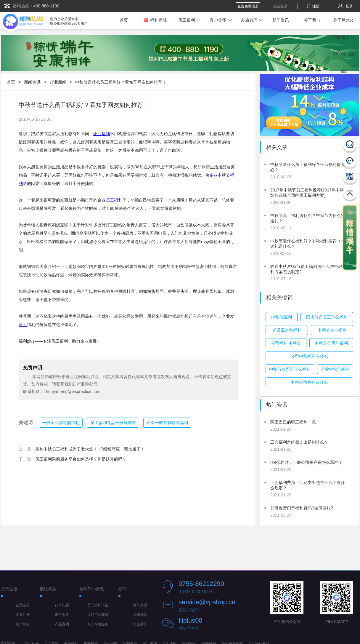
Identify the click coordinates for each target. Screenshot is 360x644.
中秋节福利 (282, 317)
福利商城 (155, 20)
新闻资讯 (281, 20)
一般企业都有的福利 (61, 423)
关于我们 (312, 20)
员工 (23, 325)
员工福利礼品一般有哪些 (113, 423)
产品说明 (62, 624)
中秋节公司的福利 (331, 343)
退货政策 (62, 615)
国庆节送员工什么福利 (327, 317)
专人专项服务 (98, 624)
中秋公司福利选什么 (309, 382)
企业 (213, 175)
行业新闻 (58, 82)
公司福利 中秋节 (286, 343)
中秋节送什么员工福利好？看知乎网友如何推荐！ (121, 82)
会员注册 (23, 605)
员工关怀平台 (98, 605)
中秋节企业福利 (332, 330)
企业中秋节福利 (335, 369)
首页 (124, 20)
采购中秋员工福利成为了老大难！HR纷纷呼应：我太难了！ (90, 449)
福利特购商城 (98, 615)
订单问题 (62, 605)
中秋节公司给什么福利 (290, 369)
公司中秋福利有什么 (309, 356)
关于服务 (23, 624)
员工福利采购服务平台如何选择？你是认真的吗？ (81, 459)
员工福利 (187, 20)
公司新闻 (140, 615)
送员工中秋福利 (287, 330)
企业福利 (102, 134)
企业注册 (23, 615)
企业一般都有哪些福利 (167, 423)
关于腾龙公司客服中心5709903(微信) (343, 45)
